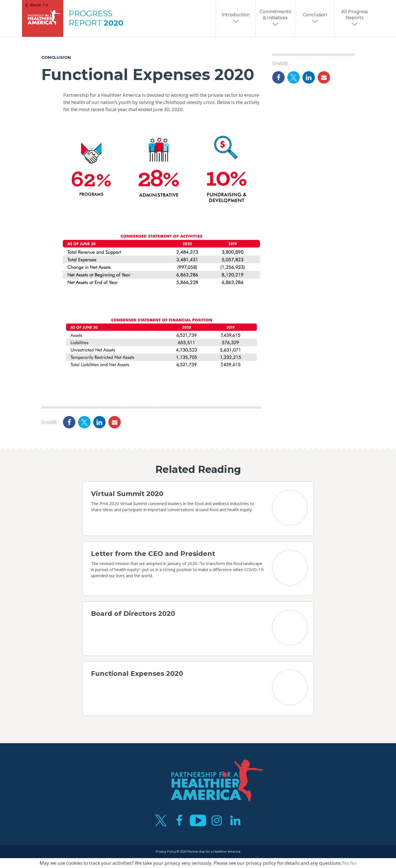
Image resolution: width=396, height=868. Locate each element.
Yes (345, 863)
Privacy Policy (166, 851)
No (353, 863)
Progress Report (96, 18)
